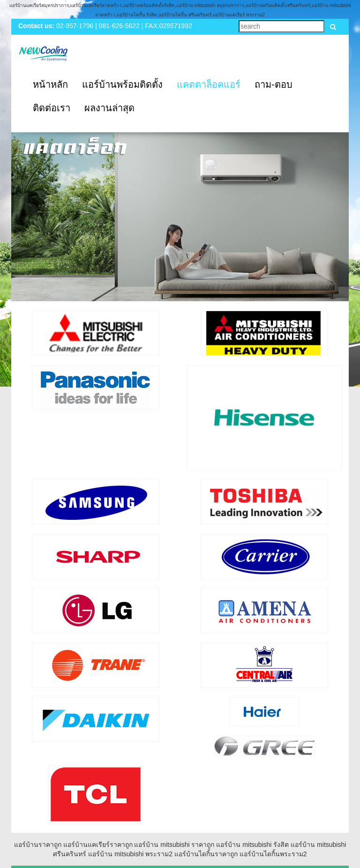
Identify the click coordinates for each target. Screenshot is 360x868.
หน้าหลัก (50, 84)
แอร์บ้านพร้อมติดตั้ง (122, 84)
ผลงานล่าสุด (109, 108)
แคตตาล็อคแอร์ (209, 84)
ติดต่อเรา (52, 108)
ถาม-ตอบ (274, 84)
